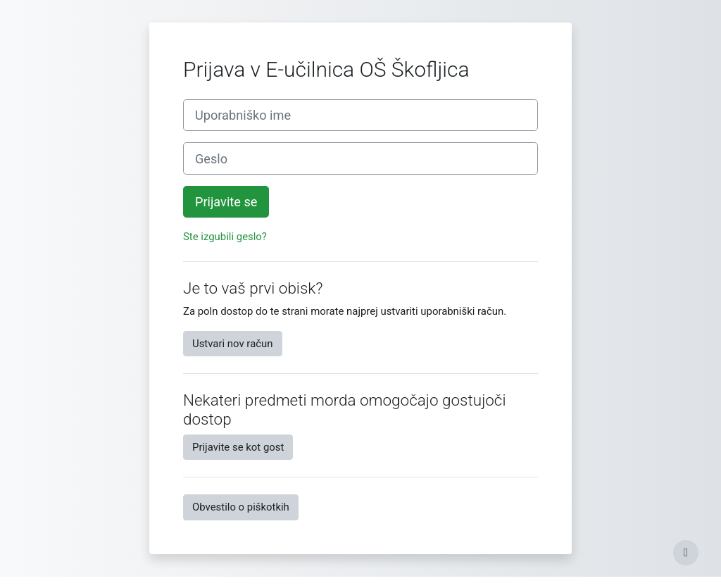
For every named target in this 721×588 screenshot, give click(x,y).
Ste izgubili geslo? (225, 237)
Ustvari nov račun (233, 344)
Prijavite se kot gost (238, 447)
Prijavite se (226, 202)
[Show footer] (686, 553)
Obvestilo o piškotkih (241, 507)
